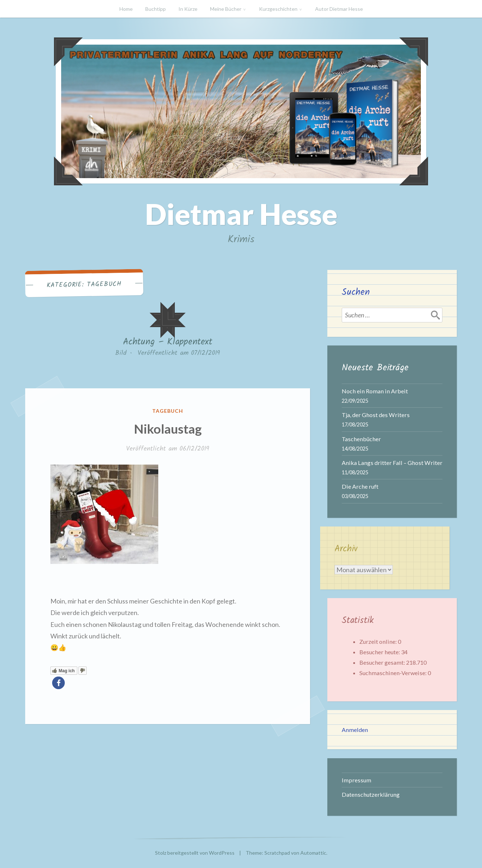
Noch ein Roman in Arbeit (375, 391)
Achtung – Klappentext (168, 342)
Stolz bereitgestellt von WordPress (195, 853)
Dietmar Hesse (241, 214)
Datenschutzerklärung (371, 794)
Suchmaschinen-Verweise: (394, 673)
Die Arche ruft (360, 486)
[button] (58, 683)
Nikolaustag (168, 429)
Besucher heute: (380, 652)
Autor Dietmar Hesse (339, 9)
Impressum (356, 780)
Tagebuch (168, 411)
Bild (121, 353)
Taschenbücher (361, 439)
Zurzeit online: (379, 641)
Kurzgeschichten (278, 9)
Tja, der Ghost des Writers (376, 415)
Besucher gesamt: (383, 662)
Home (126, 9)
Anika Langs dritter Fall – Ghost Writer (392, 463)
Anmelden (355, 730)
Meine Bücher (226, 9)
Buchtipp (156, 9)
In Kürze (188, 9)
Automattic (313, 853)
